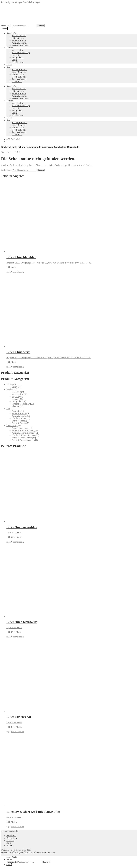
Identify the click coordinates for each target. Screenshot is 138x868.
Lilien (9, 65)
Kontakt (10, 845)
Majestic (16, 406)
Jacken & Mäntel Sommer (23, 433)
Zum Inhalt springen (32, 2)
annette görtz (17, 50)
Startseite (5, 152)
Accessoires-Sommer (21, 45)
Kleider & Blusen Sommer (23, 435)
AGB (9, 843)
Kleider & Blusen (19, 70)
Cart (9, 865)
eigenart (15, 55)
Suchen (41, 26)
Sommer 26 (11, 33)
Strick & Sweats (19, 36)
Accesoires (17, 411)
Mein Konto (12, 857)
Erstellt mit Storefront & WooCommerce (38, 852)
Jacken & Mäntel (19, 43)
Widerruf (10, 840)
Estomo (15, 60)
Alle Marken (17, 62)
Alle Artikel (17, 82)
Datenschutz (12, 838)
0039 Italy (16, 392)
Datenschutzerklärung (11, 852)
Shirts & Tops (18, 38)
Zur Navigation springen (12, 2)
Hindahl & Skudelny (21, 53)
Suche (9, 859)
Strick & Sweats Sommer (23, 440)
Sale (8, 67)
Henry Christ (17, 57)
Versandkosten (17, 272)
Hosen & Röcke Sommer (23, 430)
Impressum (11, 836)
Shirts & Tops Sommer (22, 438)
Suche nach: (6, 26)
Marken (10, 48)
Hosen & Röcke (19, 40)
